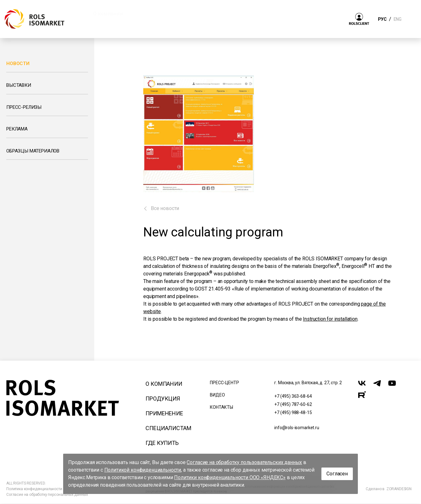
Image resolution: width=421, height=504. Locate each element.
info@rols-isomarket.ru (297, 428)
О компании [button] (108, 14)
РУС (382, 19)
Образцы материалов (33, 151)
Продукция (163, 399)
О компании (164, 384)
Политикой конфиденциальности (143, 470)
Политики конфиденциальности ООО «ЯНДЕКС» (230, 477)
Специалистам (168, 428)
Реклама (17, 129)
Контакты (221, 407)
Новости (18, 64)
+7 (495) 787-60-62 (293, 404)
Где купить (162, 443)
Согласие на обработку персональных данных (47, 495)
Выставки (19, 85)
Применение (164, 413)
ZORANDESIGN (399, 489)
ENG (397, 19)
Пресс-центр (224, 383)
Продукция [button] (156, 14)
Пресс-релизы (24, 107)
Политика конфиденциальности (34, 489)
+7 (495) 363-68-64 (293, 396)
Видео (217, 395)
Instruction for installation (330, 319)
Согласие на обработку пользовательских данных (244, 462)
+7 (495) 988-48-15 (293, 413)
